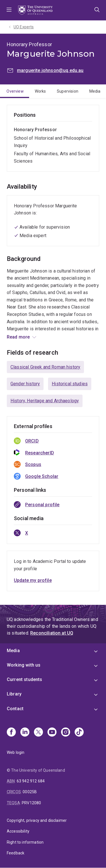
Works (40, 91)
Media (95, 91)
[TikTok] (79, 733)
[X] (38, 733)
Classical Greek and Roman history (45, 367)
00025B (30, 792)
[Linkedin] (25, 733)
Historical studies (70, 384)
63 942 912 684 (31, 781)
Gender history (25, 384)
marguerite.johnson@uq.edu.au (50, 70)
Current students (25, 679)
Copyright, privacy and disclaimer (37, 820)
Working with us (24, 665)
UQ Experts (24, 27)
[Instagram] (66, 733)
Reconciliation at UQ (52, 633)
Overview (15, 91)
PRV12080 (31, 803)
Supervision (68, 91)
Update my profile (33, 580)
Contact (15, 709)
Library (14, 694)
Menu (9, 10)
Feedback (16, 853)
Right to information (25, 842)
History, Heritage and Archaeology (45, 401)
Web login (16, 752)
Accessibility (18, 831)
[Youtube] (52, 733)
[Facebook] (11, 733)
